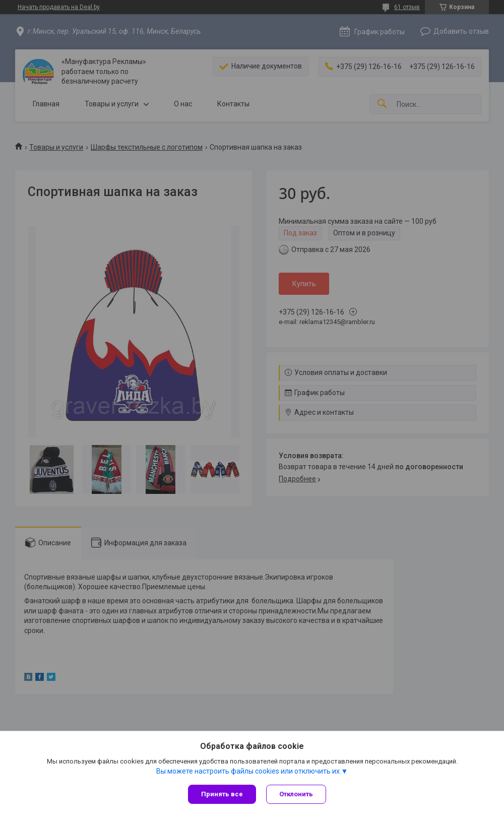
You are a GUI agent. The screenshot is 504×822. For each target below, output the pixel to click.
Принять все (222, 794)
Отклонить (296, 794)
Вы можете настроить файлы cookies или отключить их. (249, 771)
